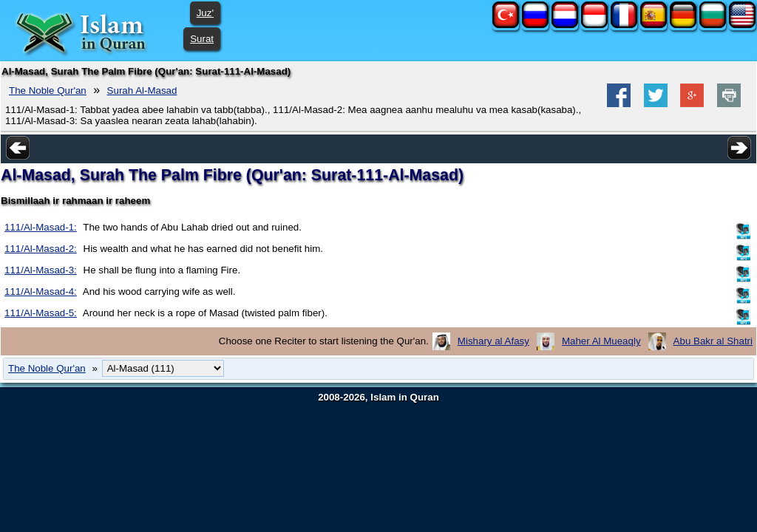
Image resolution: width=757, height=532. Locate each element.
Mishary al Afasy (493, 341)
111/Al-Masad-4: (41, 291)
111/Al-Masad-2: (41, 249)
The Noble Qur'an (48, 91)
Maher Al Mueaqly (601, 341)
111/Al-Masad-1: (41, 227)
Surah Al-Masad (142, 91)
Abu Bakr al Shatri (713, 341)
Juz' (205, 13)
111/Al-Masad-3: (41, 270)
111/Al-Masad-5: (41, 313)
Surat (202, 39)
